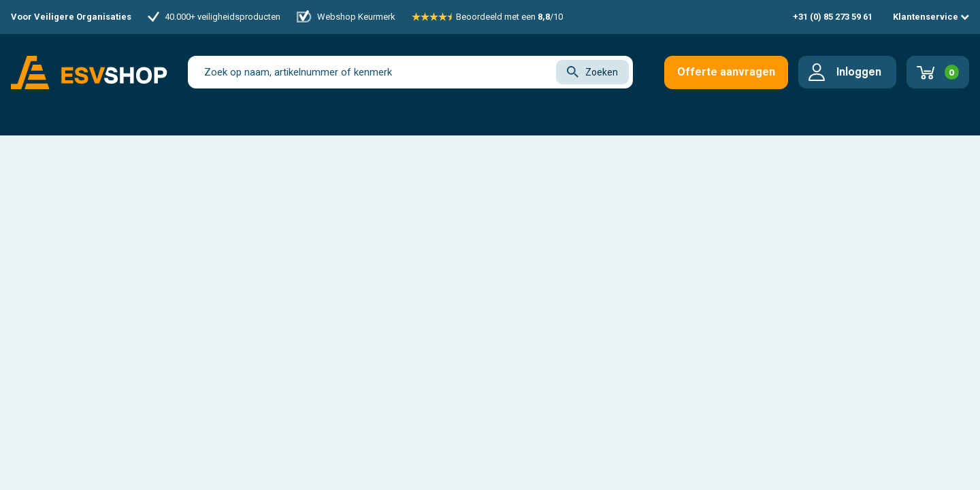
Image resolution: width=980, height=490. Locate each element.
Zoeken (592, 72)
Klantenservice (931, 17)
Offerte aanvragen (726, 72)
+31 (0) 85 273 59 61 (833, 17)
